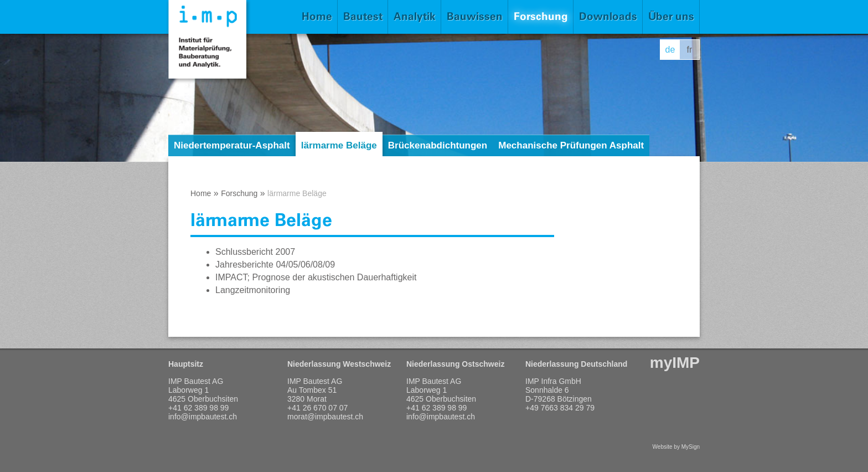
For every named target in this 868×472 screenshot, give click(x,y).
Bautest (363, 16)
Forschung (541, 16)
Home (317, 16)
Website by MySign (676, 447)
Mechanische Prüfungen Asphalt (571, 145)
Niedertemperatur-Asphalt (232, 145)
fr (690, 50)
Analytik (415, 16)
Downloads (608, 16)
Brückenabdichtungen (438, 145)
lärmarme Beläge (339, 145)
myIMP (675, 363)
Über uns (671, 16)
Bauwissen (475, 16)
